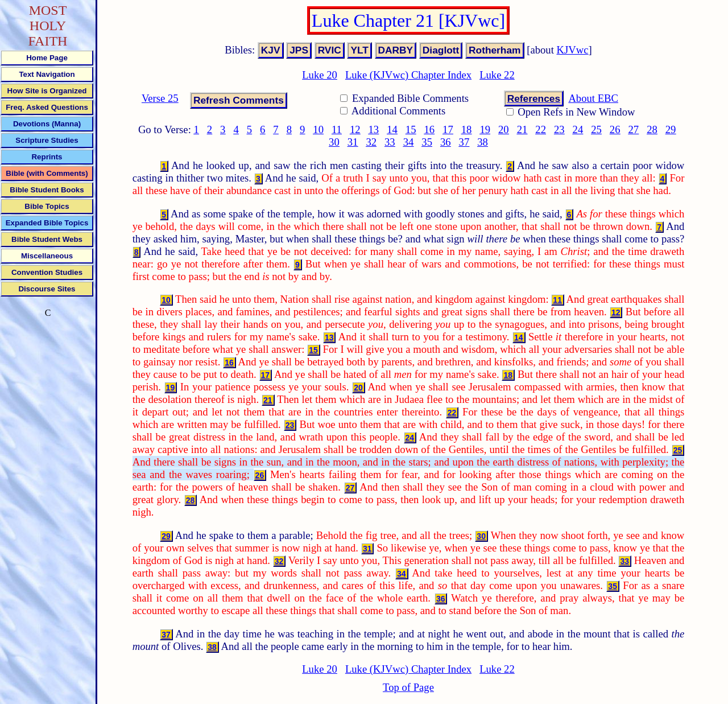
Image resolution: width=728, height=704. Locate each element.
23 (559, 129)
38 (483, 142)
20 (504, 129)
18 (467, 129)
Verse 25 (160, 98)
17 (448, 129)
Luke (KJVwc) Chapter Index (408, 75)
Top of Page (408, 687)
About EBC (593, 98)
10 (318, 129)
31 (353, 142)
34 (409, 142)
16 (429, 129)
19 (485, 129)
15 (411, 129)
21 (522, 129)
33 (390, 142)
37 (464, 142)
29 (671, 129)
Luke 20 (320, 75)
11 (337, 129)
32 (371, 142)
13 (374, 129)
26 (615, 129)
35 (427, 142)
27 (634, 129)
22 (541, 129)
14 (392, 129)
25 (596, 129)
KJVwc (573, 50)
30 (334, 142)
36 (446, 142)
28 (652, 129)
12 (355, 129)
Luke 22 (497, 75)
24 (578, 129)
